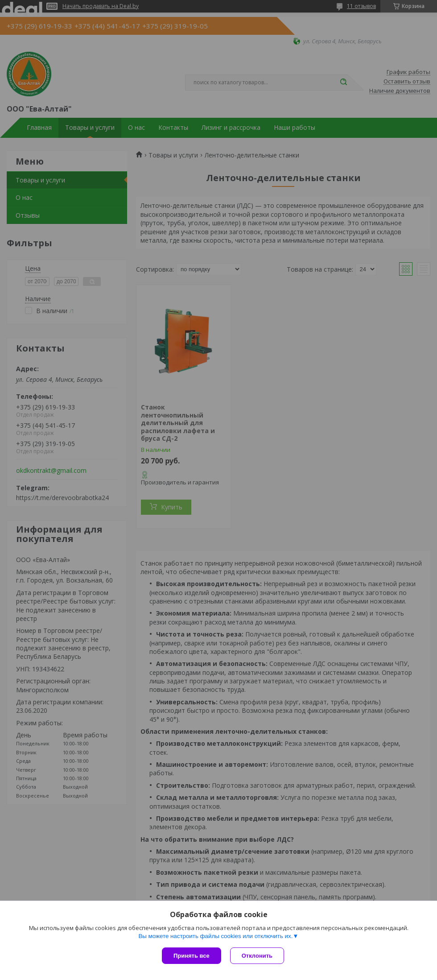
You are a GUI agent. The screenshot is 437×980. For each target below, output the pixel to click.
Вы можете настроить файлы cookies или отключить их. (215, 936)
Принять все (192, 956)
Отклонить (257, 956)
